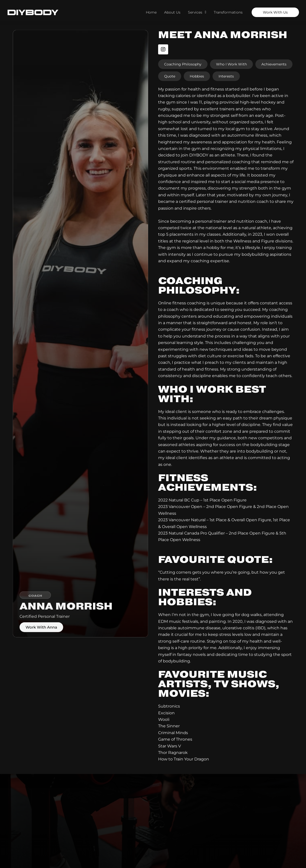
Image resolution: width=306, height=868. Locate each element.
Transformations (228, 12)
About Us (172, 12)
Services (197, 12)
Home (151, 12)
